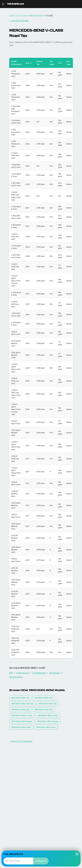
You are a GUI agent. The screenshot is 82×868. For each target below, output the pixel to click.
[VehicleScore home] (15, 4)
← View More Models (19, 21)
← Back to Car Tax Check (21, 741)
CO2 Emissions (39, 673)
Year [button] (29, 63)
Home (12, 16)
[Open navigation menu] (3, 4)
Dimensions (55, 673)
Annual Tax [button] (41, 63)
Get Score (41, 861)
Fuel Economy (23, 673)
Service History (16, 677)
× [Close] (77, 854)
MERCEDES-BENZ (36, 16)
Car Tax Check (22, 16)
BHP (11, 673)
